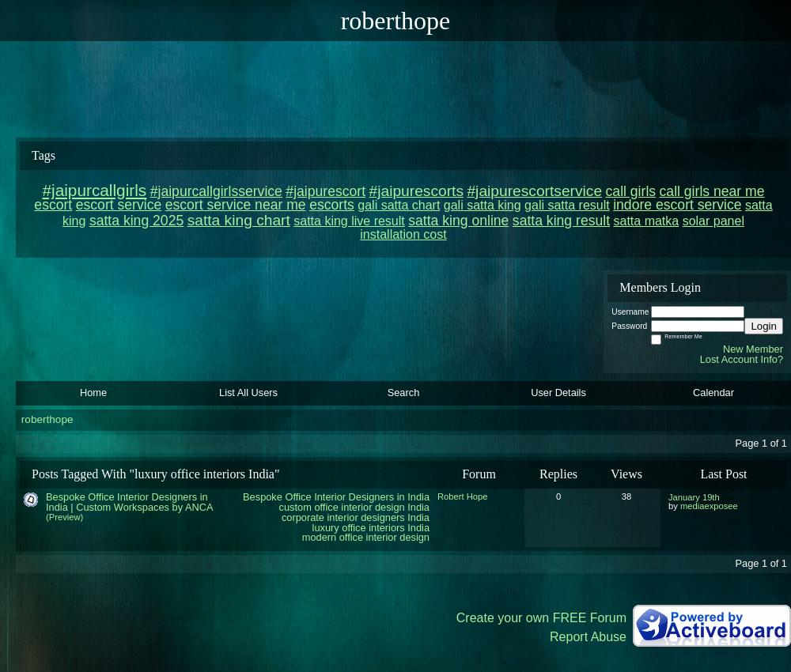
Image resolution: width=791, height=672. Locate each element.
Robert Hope (462, 496)
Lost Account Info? (742, 359)
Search (404, 393)
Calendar (713, 393)
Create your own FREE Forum (541, 618)
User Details (558, 393)
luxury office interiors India (371, 528)
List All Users (248, 393)
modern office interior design (366, 537)
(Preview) (64, 517)
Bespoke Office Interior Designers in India (336, 497)
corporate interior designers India (356, 517)
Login (764, 326)
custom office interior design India (354, 507)
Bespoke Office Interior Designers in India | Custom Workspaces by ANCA (129, 502)
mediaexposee (709, 506)
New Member (753, 349)
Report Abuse (588, 637)
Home (93, 393)
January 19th (694, 497)
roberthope (47, 419)
